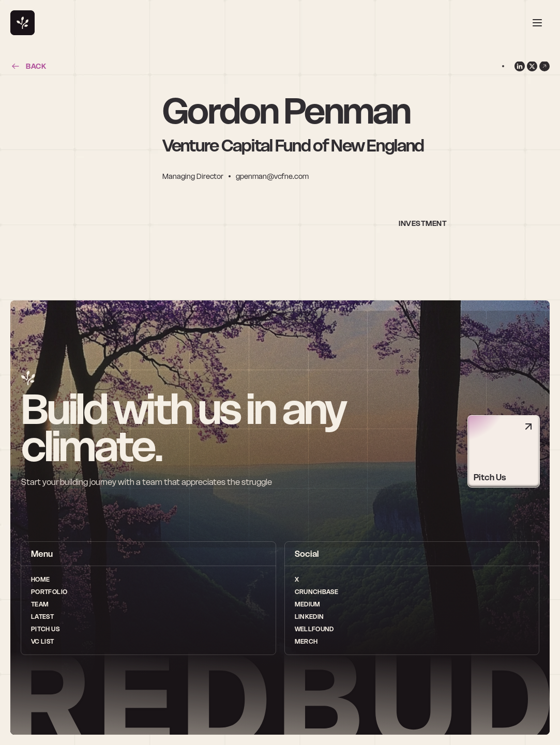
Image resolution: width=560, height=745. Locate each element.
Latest (42, 617)
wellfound (314, 629)
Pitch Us (45, 629)
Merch (306, 641)
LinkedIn (309, 617)
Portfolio (49, 592)
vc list (43, 641)
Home (40, 579)
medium (308, 604)
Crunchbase (317, 592)
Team (40, 604)
